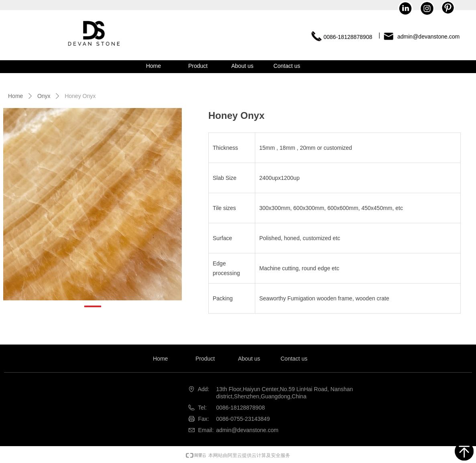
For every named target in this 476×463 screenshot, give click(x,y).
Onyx (44, 96)
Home (15, 96)
